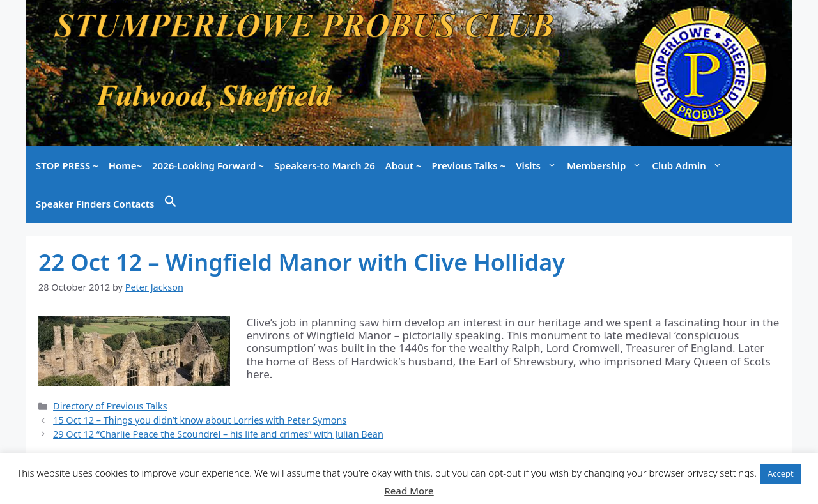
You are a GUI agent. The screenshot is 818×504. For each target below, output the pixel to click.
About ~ (404, 165)
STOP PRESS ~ (67, 165)
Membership (607, 165)
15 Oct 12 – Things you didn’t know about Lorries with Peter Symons (200, 420)
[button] (171, 204)
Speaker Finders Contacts (95, 204)
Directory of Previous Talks (110, 406)
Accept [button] (781, 473)
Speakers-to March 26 (325, 165)
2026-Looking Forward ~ (208, 165)
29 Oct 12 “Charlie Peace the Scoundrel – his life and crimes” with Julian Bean (218, 434)
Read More (409, 491)
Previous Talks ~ (469, 165)
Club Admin (689, 165)
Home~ (125, 165)
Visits (539, 165)
